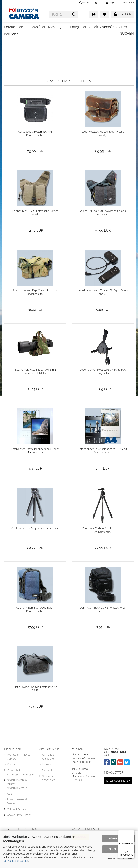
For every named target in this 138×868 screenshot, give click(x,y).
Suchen (127, 26)
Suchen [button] (85, 3)
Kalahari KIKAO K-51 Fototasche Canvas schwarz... (103, 224)
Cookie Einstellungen (19, 826)
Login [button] (110, 3)
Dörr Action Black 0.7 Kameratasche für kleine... (103, 621)
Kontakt (11, 776)
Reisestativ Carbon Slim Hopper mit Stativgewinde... (103, 542)
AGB (10, 805)
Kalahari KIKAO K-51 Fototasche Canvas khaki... (35, 224)
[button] (98, 3)
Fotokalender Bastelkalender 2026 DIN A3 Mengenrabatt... (35, 462)
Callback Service (17, 821)
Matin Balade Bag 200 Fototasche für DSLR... (35, 700)
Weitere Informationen (119, 858)
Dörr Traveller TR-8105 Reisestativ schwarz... (35, 540)
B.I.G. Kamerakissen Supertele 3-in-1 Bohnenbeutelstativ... (35, 383)
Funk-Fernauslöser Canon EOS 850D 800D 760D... (103, 304)
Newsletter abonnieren (49, 789)
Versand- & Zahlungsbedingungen (20, 784)
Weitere (95, 27)
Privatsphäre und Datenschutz (17, 813)
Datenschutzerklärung (15, 861)
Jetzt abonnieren (118, 792)
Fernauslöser (35, 27)
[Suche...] (74, 15)
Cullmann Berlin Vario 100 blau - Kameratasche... (35, 621)
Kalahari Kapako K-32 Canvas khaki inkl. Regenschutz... (35, 304)
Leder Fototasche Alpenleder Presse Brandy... (103, 145)
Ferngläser (78, 27)
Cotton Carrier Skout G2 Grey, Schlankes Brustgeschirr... (103, 383)
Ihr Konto (47, 776)
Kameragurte (58, 27)
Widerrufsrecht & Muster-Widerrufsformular (18, 795)
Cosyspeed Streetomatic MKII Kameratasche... (35, 145)
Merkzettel (127, 3)
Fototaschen (14, 27)
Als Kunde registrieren (49, 768)
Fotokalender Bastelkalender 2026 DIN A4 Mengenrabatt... (103, 462)
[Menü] (132, 832)
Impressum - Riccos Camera (19, 768)
